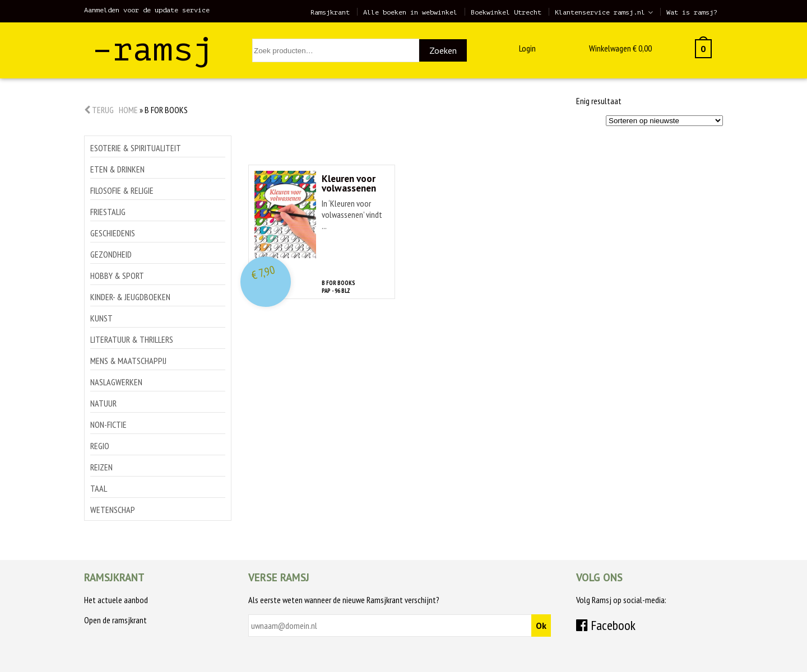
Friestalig (108, 212)
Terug (99, 110)
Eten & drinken (117, 169)
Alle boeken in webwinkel (410, 12)
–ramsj (153, 50)
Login (527, 48)
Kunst (101, 318)
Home (128, 110)
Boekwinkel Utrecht (506, 12)
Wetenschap (113, 510)
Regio (100, 446)
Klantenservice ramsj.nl (600, 12)
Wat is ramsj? (692, 12)
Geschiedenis (113, 233)
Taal (99, 488)
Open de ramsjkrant (115, 620)
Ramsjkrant (330, 12)
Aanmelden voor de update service (147, 10)
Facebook (606, 625)
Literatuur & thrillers (132, 339)
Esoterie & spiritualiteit (136, 148)
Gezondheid (111, 254)
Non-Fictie (108, 424)
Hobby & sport (117, 276)
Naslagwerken (116, 382)
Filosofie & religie (122, 190)
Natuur (103, 403)
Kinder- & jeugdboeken (130, 297)
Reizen (101, 467)
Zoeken (443, 50)
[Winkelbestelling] (664, 121)
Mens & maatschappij (128, 361)
